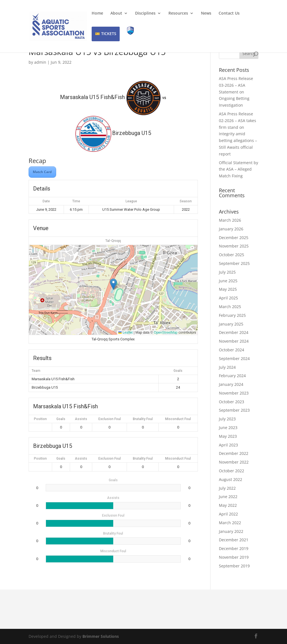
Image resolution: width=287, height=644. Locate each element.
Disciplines (145, 13)
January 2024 (231, 384)
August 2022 (231, 479)
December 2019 (234, 548)
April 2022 (228, 514)
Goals (61, 419)
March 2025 (230, 307)
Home (97, 13)
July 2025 (227, 272)
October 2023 (232, 402)
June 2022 (228, 497)
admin (40, 62)
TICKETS (109, 34)
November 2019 (234, 557)
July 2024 (227, 367)
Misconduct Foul (178, 419)
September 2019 (234, 566)
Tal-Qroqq (113, 241)
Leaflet (125, 333)
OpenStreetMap (166, 333)
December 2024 (234, 332)
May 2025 (228, 289)
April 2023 (228, 445)
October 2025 (232, 255)
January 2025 (231, 324)
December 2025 (234, 238)
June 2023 (228, 428)
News (206, 13)
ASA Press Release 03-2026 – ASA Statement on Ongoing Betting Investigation (236, 92)
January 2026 (231, 229)
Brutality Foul (143, 419)
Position (40, 419)
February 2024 (232, 376)
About (116, 13)
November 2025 (234, 246)
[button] (113, 284)
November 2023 (234, 393)
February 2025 (232, 315)
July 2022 (227, 488)
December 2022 (234, 453)
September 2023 (234, 410)
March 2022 (230, 523)
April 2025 (228, 298)
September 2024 (234, 358)
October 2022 (232, 471)
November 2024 (234, 341)
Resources (178, 13)
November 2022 (234, 462)
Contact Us (229, 13)
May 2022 (228, 505)
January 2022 (231, 531)
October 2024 (232, 350)
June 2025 (228, 281)
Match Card (42, 172)
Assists (81, 419)
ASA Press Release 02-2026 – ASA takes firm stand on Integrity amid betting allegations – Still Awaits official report (238, 134)
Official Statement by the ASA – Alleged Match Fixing (239, 169)
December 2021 (234, 540)
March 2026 (230, 220)
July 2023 (227, 419)
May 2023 (228, 436)
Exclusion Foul (110, 419)
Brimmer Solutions (101, 636)
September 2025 (234, 263)
